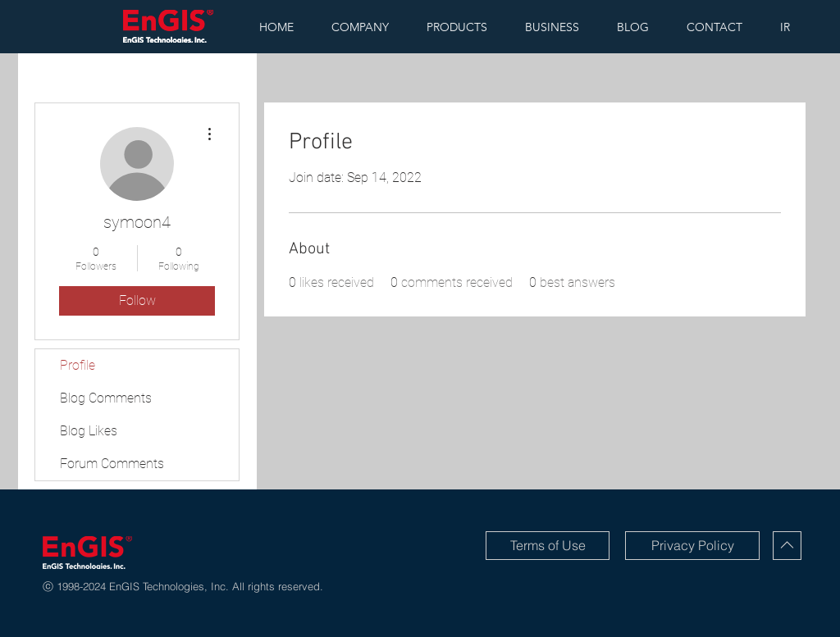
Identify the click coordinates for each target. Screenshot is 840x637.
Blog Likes (89, 431)
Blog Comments (106, 398)
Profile (78, 365)
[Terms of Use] (548, 546)
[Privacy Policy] (692, 546)
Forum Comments (112, 464)
